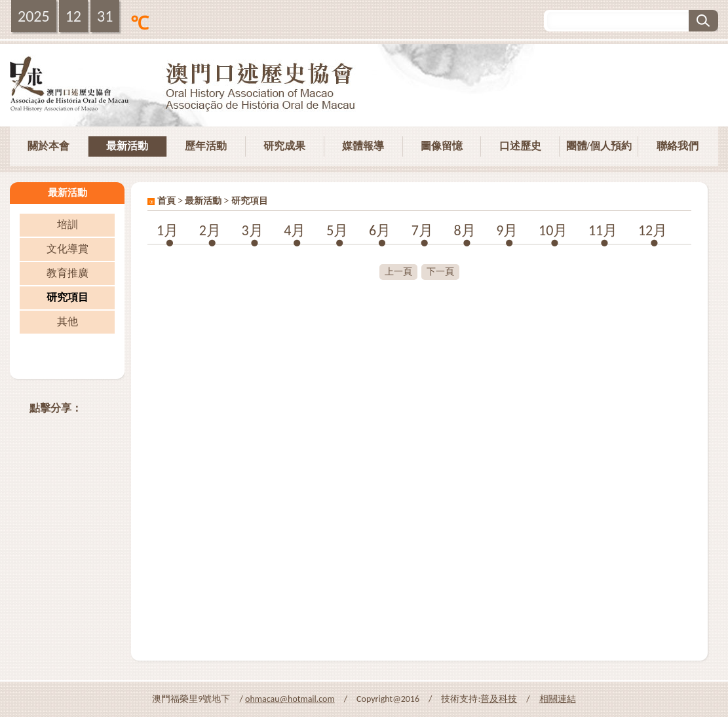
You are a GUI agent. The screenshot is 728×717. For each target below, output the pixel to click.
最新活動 (127, 146)
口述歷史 (520, 146)
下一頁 (440, 272)
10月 (553, 230)
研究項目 (67, 297)
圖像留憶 (442, 146)
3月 (253, 230)
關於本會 (48, 146)
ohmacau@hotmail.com (290, 699)
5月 (337, 230)
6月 (380, 230)
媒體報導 (363, 146)
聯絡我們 (678, 146)
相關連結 (558, 699)
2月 (210, 230)
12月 (653, 230)
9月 (507, 230)
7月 (422, 230)
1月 (167, 230)
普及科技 (499, 699)
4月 (295, 230)
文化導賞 (67, 249)
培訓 (67, 224)
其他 (67, 321)
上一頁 (398, 272)
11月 (603, 230)
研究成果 (284, 146)
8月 (464, 230)
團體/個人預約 (599, 146)
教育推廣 (67, 273)
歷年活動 (206, 146)
